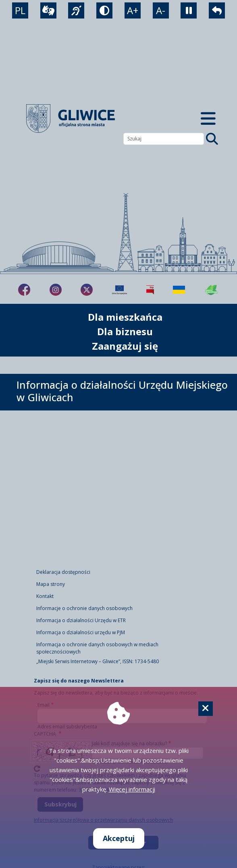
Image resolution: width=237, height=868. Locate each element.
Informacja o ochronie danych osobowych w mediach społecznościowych (97, 648)
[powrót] (217, 10)
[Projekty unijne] (120, 290)
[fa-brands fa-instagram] (56, 290)
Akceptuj (119, 838)
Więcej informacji (132, 789)
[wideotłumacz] (48, 10)
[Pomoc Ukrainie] (179, 290)
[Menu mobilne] (208, 119)
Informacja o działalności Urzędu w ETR (81, 620)
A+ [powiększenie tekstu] (133, 10)
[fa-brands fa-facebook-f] (24, 290)
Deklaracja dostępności (63, 572)
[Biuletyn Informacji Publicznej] (150, 290)
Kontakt (45, 596)
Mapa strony (51, 584)
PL (20, 10)
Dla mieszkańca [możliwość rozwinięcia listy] (125, 317)
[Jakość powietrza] (212, 290)
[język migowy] (76, 10)
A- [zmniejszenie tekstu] (161, 10)
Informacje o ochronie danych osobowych (84, 608)
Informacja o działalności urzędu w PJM (81, 632)
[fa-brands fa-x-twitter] (87, 290)
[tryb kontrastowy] (104, 10)
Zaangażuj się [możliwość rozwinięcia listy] (125, 346)
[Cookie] (206, 709)
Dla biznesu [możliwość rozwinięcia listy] (125, 331)
